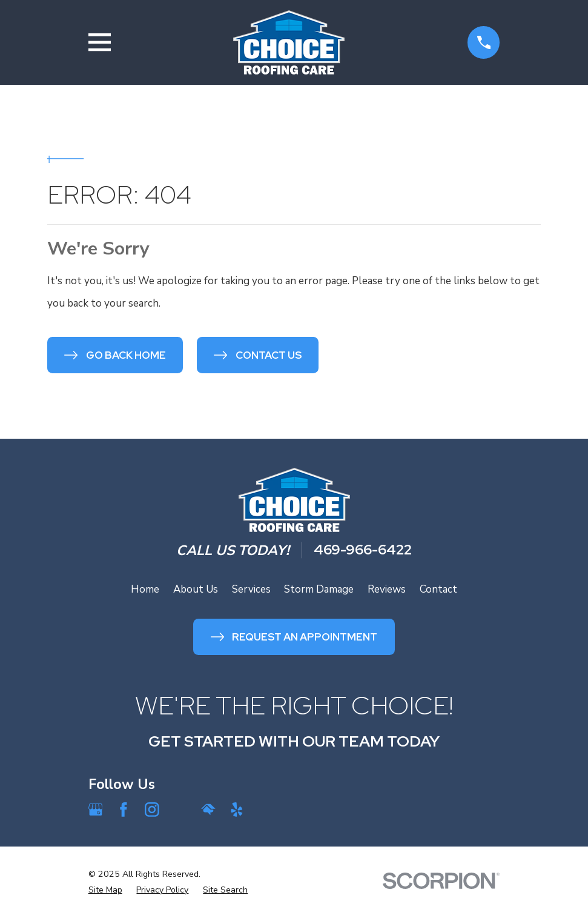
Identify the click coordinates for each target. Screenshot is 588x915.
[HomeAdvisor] (208, 810)
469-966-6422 (363, 550)
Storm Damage (319, 589)
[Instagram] (152, 810)
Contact (438, 589)
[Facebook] (124, 810)
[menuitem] (105, 890)
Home (145, 589)
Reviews (387, 589)
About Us (196, 589)
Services (251, 589)
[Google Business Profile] (96, 810)
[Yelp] (237, 810)
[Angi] (180, 810)
